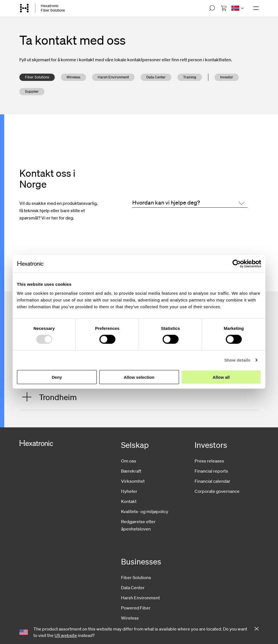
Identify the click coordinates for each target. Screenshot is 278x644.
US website (66, 635)
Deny (57, 377)
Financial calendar (212, 481)
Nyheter (129, 491)
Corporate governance (217, 491)
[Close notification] (257, 629)
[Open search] (212, 8)
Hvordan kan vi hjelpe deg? (166, 203)
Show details (237, 360)
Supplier (32, 91)
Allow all (221, 377)
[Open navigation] (256, 8)
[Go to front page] (24, 8)
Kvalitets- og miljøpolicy (145, 511)
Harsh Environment (113, 77)
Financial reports (211, 471)
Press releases (209, 461)
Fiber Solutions (37, 77)
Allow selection (139, 377)
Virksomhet (133, 481)
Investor (227, 77)
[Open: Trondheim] (137, 397)
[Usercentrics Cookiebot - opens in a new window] (237, 264)
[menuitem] (224, 8)
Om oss (129, 461)
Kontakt (129, 501)
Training (190, 77)
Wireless (73, 77)
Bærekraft (131, 471)
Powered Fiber (136, 608)
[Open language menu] (237, 8)
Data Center (156, 77)
